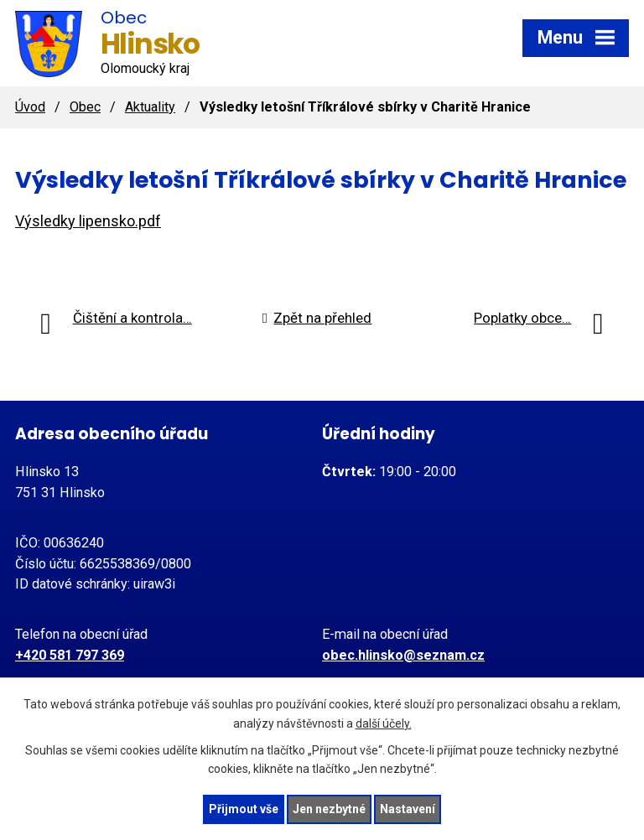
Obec (85, 107)
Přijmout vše (244, 809)
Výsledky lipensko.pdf (88, 221)
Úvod (30, 107)
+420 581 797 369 (70, 655)
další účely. (384, 723)
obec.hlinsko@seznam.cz (403, 655)
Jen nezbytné (329, 809)
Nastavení (408, 809)
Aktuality (150, 107)
